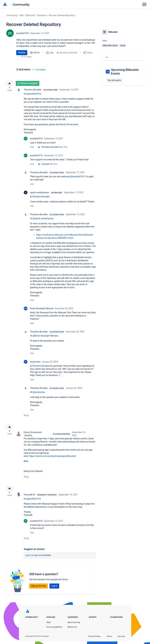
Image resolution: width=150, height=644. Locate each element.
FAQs (49, 622)
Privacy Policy (95, 636)
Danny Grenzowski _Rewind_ (33, 436)
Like (32, 148)
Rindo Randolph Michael (42, 310)
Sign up (38, 559)
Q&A (22, 15)
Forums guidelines (54, 627)
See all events (114, 80)
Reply (26, 417)
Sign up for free (38, 590)
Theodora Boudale (33, 91)
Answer (22, 53)
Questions (42, 15)
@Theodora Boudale (40, 198)
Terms (109, 636)
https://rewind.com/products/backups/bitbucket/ (53, 459)
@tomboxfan (39, 393)
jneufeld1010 (23, 33)
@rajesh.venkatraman (43, 220)
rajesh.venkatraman (39, 194)
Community (21, 4)
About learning (74, 622)
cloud (123, 45)
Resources (72, 627)
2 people (45, 165)
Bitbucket (30, 15)
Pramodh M (29, 498)
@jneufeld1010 (34, 95)
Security (121, 636)
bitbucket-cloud (110, 45)
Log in (28, 559)
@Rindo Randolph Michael (45, 337)
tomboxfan (35, 363)
